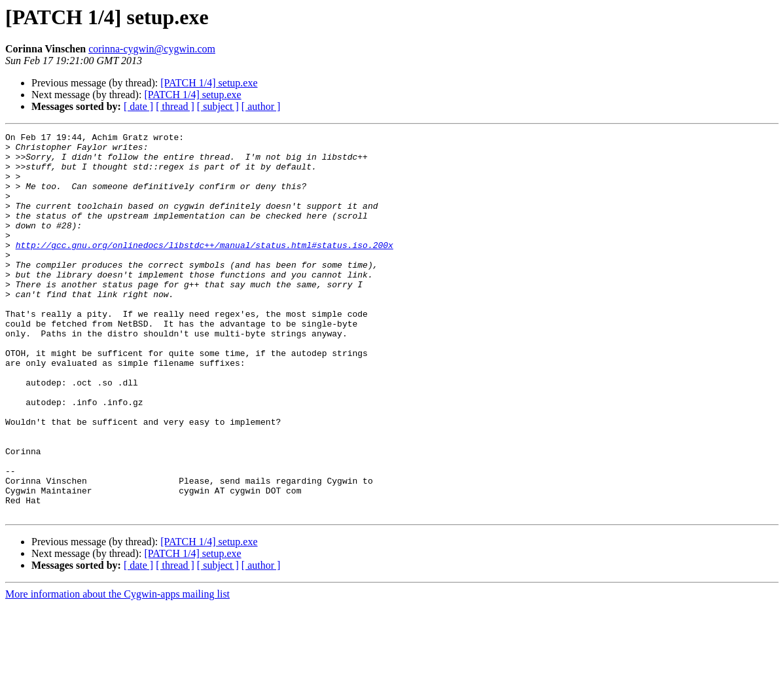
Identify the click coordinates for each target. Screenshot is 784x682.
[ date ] (138, 106)
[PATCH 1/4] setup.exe (209, 83)
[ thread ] (175, 106)
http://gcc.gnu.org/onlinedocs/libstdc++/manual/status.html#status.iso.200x (205, 268)
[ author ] (261, 106)
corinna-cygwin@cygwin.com (152, 49)
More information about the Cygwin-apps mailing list (117, 671)
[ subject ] (218, 106)
